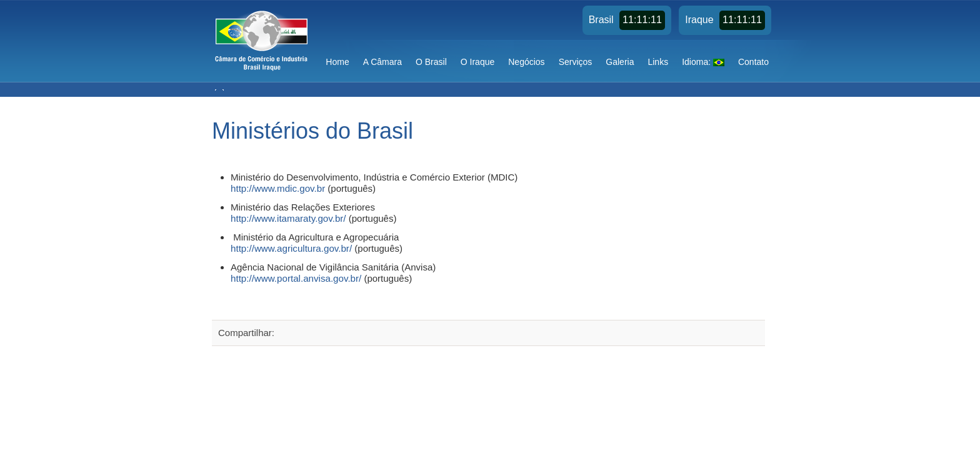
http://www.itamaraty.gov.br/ (288, 218)
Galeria (620, 62)
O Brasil (431, 62)
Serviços (576, 62)
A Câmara (382, 62)
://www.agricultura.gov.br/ (299, 248)
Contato (753, 62)
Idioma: (703, 62)
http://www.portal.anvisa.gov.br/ (296, 278)
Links (658, 62)
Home (337, 62)
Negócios (526, 62)
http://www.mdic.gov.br (278, 188)
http (238, 248)
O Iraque (477, 62)
